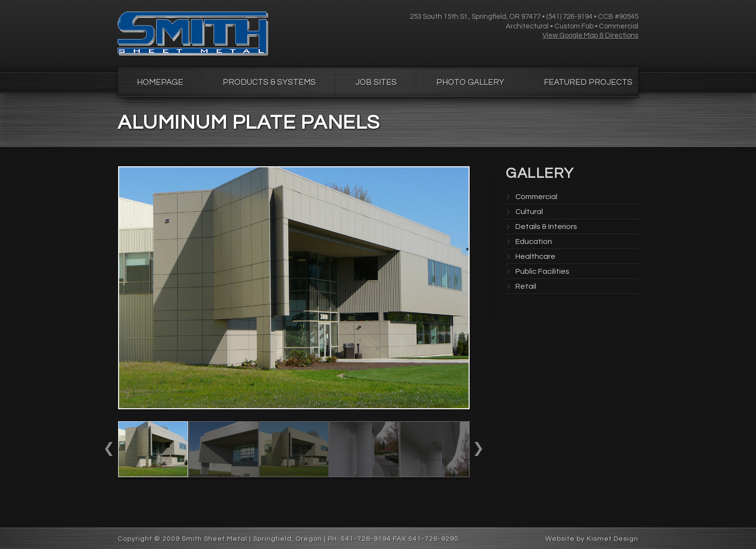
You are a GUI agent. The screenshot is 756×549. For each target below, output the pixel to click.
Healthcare (535, 256)
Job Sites (376, 82)
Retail (526, 286)
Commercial (536, 197)
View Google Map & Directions (590, 35)
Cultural (529, 212)
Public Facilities (542, 271)
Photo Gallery (470, 82)
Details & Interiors (546, 227)
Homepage (160, 82)
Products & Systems (269, 82)
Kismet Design (613, 539)
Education (534, 241)
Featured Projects (588, 82)
